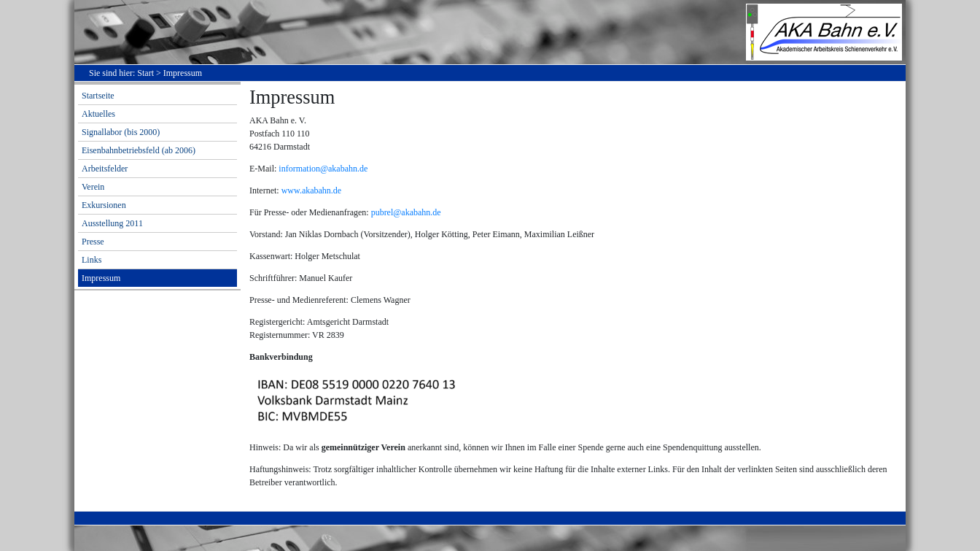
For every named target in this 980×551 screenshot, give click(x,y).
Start (145, 73)
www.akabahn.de (312, 190)
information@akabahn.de (323, 169)
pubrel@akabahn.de (406, 212)
